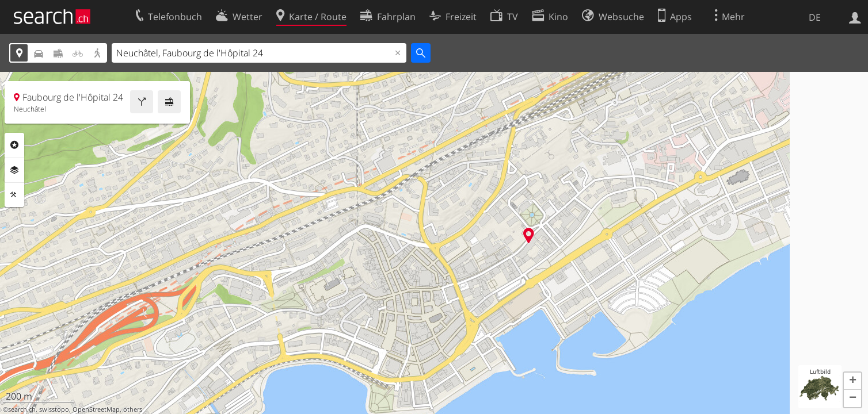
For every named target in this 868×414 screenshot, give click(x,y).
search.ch (22, 409)
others (133, 409)
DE (815, 17)
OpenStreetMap (96, 409)
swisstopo (54, 409)
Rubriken (14, 145)
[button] (852, 381)
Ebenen (14, 170)
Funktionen (14, 195)
